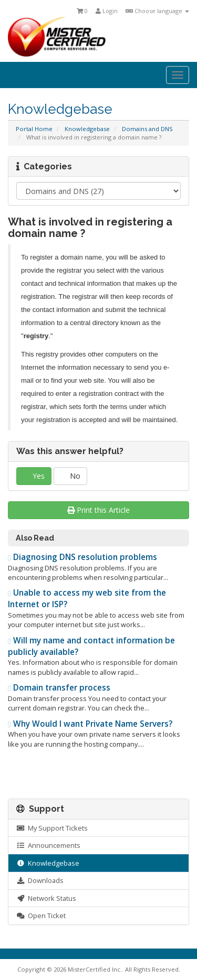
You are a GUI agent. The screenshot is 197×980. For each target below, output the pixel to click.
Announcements (48, 845)
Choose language (157, 11)
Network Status (46, 898)
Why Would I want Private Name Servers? (90, 724)
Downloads (40, 880)
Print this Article (98, 510)
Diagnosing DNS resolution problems (82, 557)
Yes (34, 476)
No (70, 476)
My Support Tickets (52, 828)
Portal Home (34, 129)
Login (107, 11)
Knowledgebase (87, 129)
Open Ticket (41, 916)
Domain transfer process (59, 688)
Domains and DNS (147, 129)
